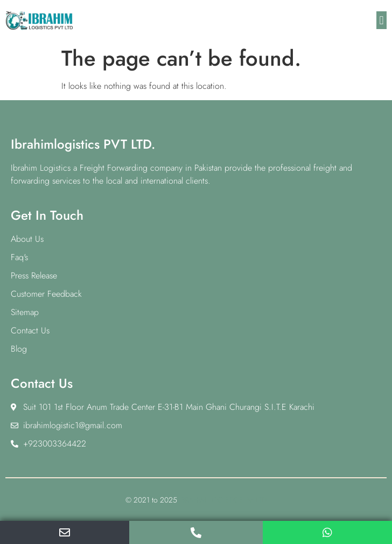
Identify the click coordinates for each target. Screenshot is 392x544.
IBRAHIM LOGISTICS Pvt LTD (223, 500)
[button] (381, 20)
